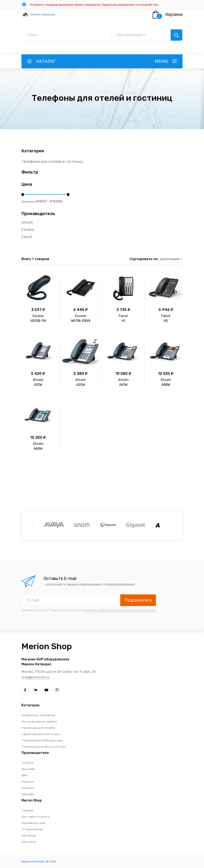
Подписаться (138, 600)
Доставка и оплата (35, 817)
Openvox (28, 788)
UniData (27, 763)
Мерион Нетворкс (33, 861)
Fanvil (27, 237)
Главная (27, 810)
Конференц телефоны (38, 715)
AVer (25, 775)
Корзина (174, 14)
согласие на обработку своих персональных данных (120, 610)
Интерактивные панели (39, 722)
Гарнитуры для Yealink (38, 728)
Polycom (28, 782)
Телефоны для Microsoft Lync (44, 747)
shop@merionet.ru (35, 677)
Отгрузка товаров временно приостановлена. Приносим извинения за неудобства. (94, 5)
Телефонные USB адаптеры (42, 740)
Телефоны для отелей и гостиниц (52, 162)
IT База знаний (32, 829)
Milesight (28, 794)
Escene (28, 230)
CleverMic (28, 769)
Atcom (27, 222)
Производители (33, 823)
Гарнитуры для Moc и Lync (41, 734)
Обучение (29, 836)
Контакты (29, 842)
